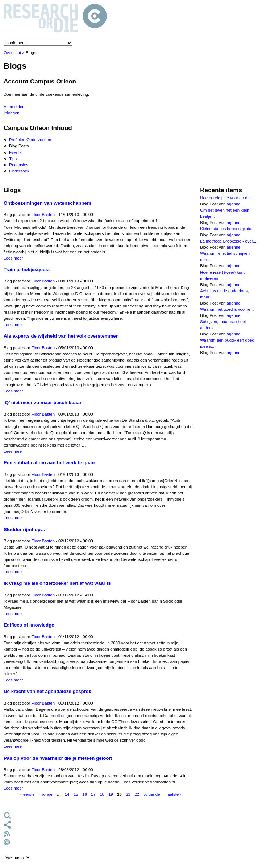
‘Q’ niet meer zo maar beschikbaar (43, 402)
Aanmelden (14, 107)
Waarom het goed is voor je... (227, 309)
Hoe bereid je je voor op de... (226, 198)
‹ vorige (46, 794)
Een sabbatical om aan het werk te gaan (49, 463)
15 (76, 794)
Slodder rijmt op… (24, 529)
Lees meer (13, 258)
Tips (13, 159)
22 (137, 794)
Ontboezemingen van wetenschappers (47, 203)
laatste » (174, 794)
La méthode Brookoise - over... (228, 241)
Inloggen (12, 113)
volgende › (153, 794)
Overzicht (12, 53)
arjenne (234, 204)
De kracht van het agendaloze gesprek (47, 691)
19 (111, 794)
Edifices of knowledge (29, 625)
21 (128, 794)
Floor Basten (43, 215)
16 (85, 794)
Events (15, 152)
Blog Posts (19, 146)
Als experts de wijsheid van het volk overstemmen (61, 336)
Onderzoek (19, 171)
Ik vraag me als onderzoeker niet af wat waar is (57, 583)
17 (93, 794)
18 (102, 794)
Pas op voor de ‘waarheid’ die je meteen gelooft (58, 758)
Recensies (19, 165)
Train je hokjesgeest (27, 270)
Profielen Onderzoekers (31, 140)
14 (67, 794)
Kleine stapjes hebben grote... (227, 229)
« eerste (27, 794)
